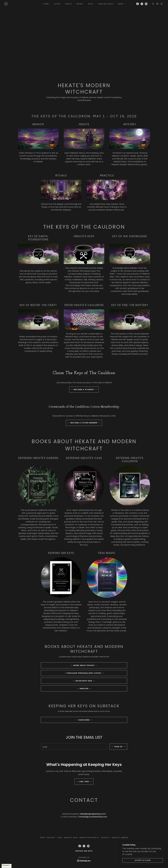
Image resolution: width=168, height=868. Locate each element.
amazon (84, 689)
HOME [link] (46, 4)
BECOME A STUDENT (84, 390)
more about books (84, 665)
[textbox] (74, 747)
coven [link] (57, 4)
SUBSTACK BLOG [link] (106, 4)
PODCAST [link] (51, 838)
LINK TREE (84, 782)
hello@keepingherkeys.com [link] (93, 814)
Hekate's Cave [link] (71, 838)
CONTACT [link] (105, 838)
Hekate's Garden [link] (120, 838)
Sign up (118, 747)
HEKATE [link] (69, 4)
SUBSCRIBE (84, 720)
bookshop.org (84, 681)
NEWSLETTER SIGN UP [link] (89, 838)
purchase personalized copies (84, 673)
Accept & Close (144, 860)
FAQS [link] (60, 838)
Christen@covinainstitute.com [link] (93, 817)
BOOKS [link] (80, 4)
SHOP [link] (91, 4)
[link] (6, 4)
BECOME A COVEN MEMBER (84, 423)
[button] (121, 4)
